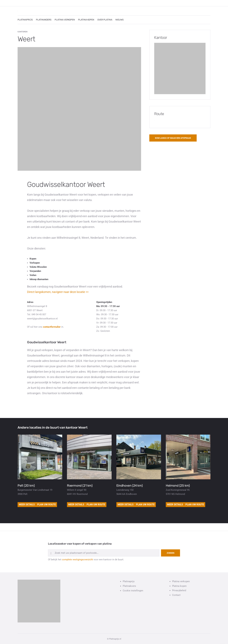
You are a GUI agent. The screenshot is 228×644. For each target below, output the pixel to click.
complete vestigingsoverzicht (77, 560)
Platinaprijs (129, 581)
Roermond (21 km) (80, 485)
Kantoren (22, 32)
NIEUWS (120, 20)
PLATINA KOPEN (86, 20)
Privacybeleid (179, 590)
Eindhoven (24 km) (130, 485)
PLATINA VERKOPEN (65, 20)
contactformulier (52, 327)
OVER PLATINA (105, 20)
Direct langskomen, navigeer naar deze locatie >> (58, 292)
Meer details (27, 505)
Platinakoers (129, 586)
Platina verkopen (181, 581)
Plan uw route (46, 505)
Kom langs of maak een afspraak (173, 138)
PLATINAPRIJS (25, 20)
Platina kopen (179, 586)
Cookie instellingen (133, 591)
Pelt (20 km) (26, 485)
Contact (176, 595)
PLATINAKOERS (44, 20)
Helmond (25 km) (178, 485)
